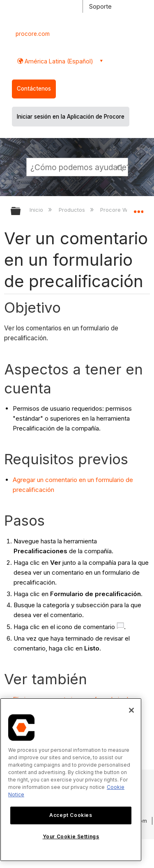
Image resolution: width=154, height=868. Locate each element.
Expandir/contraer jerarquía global (21, 212)
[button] (120, 167)
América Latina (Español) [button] (58, 61)
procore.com (33, 34)
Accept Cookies (71, 815)
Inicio (37, 210)
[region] (71, 780)
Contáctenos (34, 89)
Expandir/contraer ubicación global (138, 208)
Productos (73, 210)
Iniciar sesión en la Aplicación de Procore (71, 117)
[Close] (131, 710)
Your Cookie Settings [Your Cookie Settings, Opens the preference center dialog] (71, 836)
